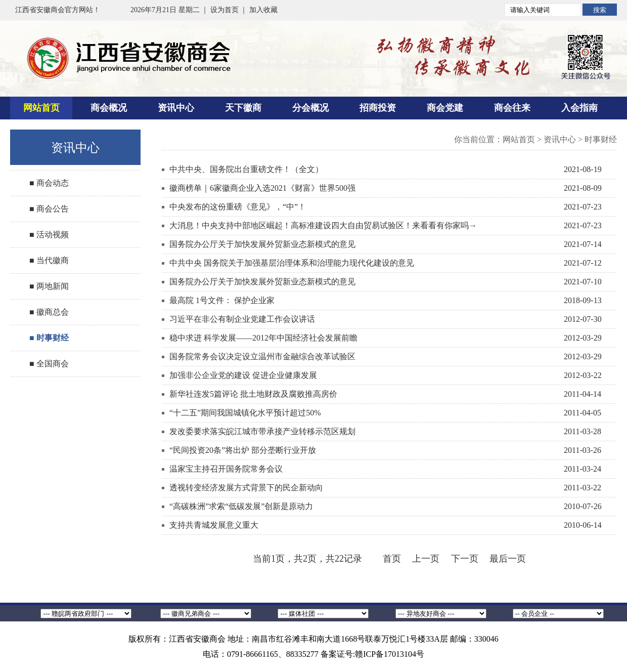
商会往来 (512, 108)
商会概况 (109, 108)
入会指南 (579, 108)
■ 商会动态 (49, 183)
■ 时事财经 (49, 338)
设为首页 (225, 10)
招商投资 (378, 108)
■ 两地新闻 (49, 286)
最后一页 (508, 559)
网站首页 (41, 108)
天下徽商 (243, 108)
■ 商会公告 (49, 209)
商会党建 (445, 108)
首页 (392, 559)
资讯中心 (176, 108)
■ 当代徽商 (49, 260)
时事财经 (601, 139)
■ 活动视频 (49, 235)
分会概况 (310, 108)
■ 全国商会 (49, 364)
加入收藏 (263, 10)
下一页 (465, 559)
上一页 (426, 559)
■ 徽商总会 (49, 312)
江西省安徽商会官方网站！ (58, 10)
